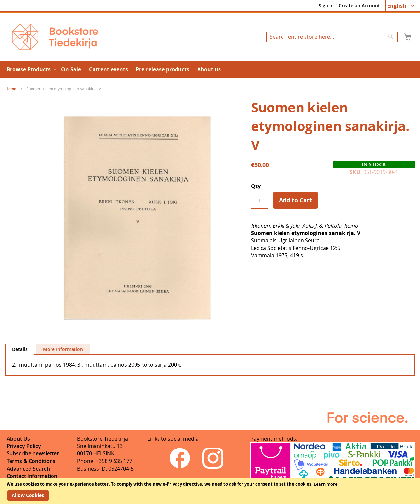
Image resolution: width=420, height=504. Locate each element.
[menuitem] (30, 69)
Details (20, 349)
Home (11, 89)
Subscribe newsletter (33, 453)
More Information (63, 349)
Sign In (326, 5)
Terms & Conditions (31, 461)
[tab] (20, 349)
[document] (210, 491)
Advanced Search (28, 469)
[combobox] (332, 37)
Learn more (325, 484)
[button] (403, 6)
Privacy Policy (24, 446)
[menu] (210, 69)
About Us (18, 439)
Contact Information (32, 476)
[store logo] (55, 37)
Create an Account (359, 5)
